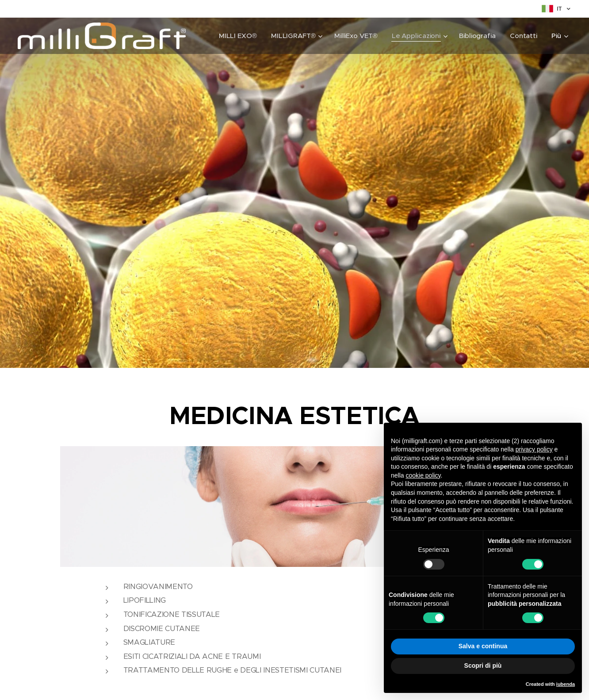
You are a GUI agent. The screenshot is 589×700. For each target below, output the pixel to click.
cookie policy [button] (423, 475)
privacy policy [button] (534, 449)
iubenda (566, 684)
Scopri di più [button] (483, 666)
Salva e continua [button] (483, 646)
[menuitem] (237, 36)
